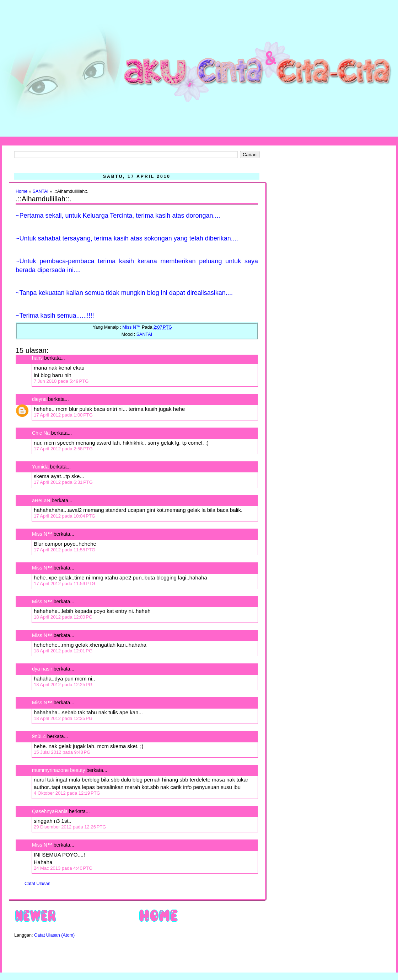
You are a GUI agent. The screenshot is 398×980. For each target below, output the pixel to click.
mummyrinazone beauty (58, 770)
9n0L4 (39, 736)
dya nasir (42, 669)
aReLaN (41, 500)
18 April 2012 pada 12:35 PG (63, 718)
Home (22, 191)
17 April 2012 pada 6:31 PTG (63, 482)
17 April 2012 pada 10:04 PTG (64, 516)
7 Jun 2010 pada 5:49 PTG (61, 381)
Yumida (40, 467)
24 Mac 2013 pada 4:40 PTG (63, 868)
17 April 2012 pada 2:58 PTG (63, 449)
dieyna (39, 399)
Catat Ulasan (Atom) (54, 935)
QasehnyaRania (50, 811)
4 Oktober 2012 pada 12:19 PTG (67, 793)
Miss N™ (42, 534)
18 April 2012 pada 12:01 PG (63, 651)
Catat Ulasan (37, 884)
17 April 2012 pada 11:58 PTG (64, 550)
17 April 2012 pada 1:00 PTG (63, 415)
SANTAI (41, 191)
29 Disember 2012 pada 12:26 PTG (70, 827)
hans (37, 358)
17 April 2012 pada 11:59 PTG (64, 584)
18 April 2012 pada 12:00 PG (63, 617)
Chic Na (41, 433)
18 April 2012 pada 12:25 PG (63, 685)
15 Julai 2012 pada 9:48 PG (62, 752)
